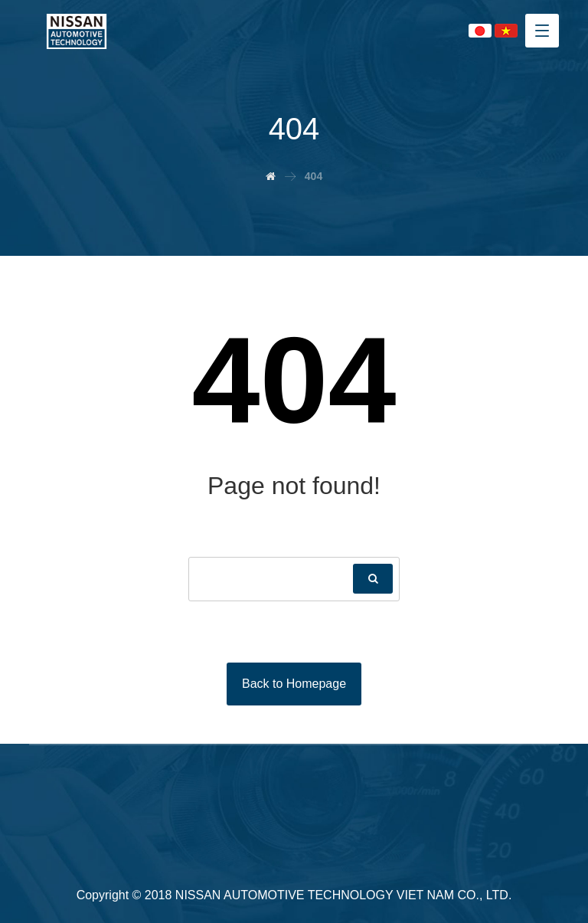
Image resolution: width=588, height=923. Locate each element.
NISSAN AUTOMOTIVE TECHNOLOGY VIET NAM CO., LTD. (344, 895)
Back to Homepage (294, 684)
